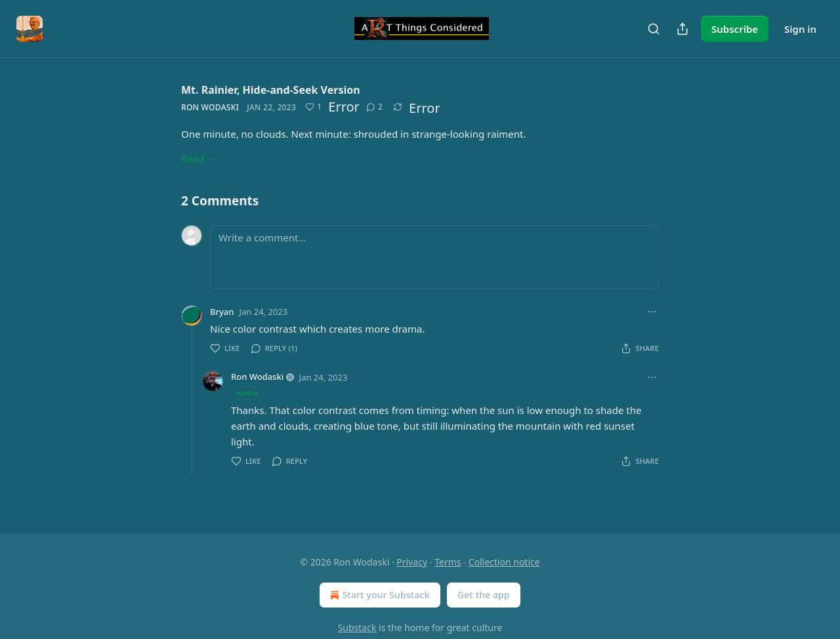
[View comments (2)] (374, 107)
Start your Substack (378, 595)
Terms (448, 562)
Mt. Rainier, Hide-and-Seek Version (271, 90)
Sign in (800, 29)
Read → (199, 158)
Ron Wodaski (210, 107)
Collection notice (504, 562)
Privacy (412, 562)
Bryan (222, 312)
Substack (357, 628)
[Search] (654, 29)
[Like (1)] (313, 107)
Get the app (484, 595)
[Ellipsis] (652, 312)
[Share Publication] (682, 29)
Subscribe (735, 29)
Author (248, 393)
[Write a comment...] (434, 257)
